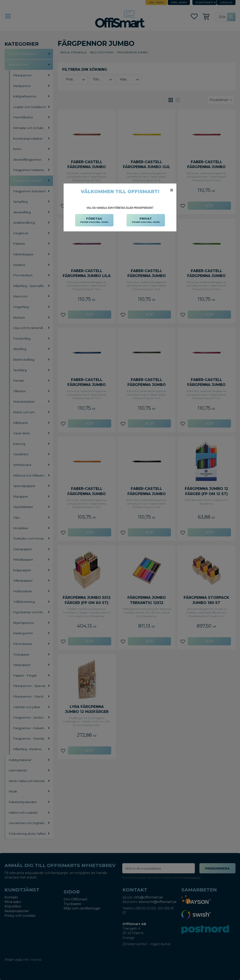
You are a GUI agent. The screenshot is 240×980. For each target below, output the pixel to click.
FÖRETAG (94, 220)
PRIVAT (146, 220)
